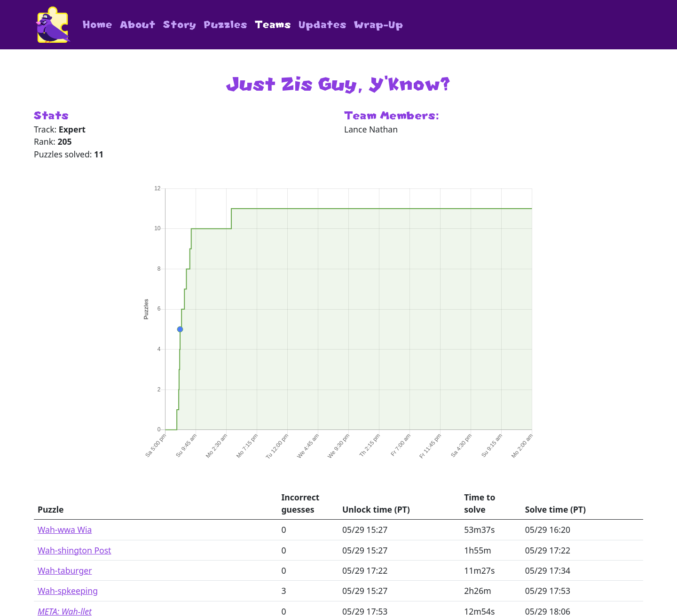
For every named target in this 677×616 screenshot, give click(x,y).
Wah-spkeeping (68, 591)
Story (180, 25)
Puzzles (226, 25)
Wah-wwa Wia (65, 530)
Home (98, 25)
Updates (323, 25)
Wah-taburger (65, 570)
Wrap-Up (379, 25)
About (138, 25)
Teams (273, 25)
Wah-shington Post (74, 550)
